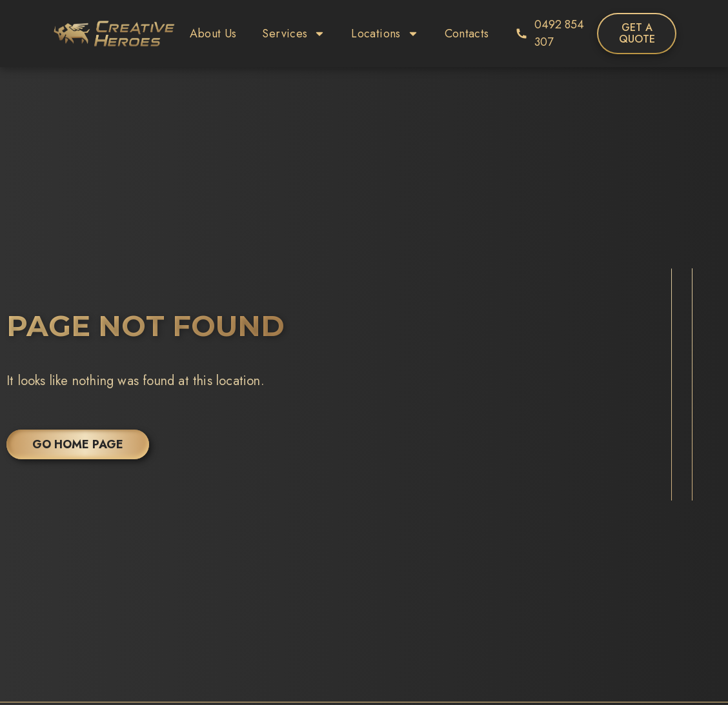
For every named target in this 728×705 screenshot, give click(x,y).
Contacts (467, 34)
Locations (385, 34)
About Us (213, 34)
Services (294, 34)
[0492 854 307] (521, 34)
